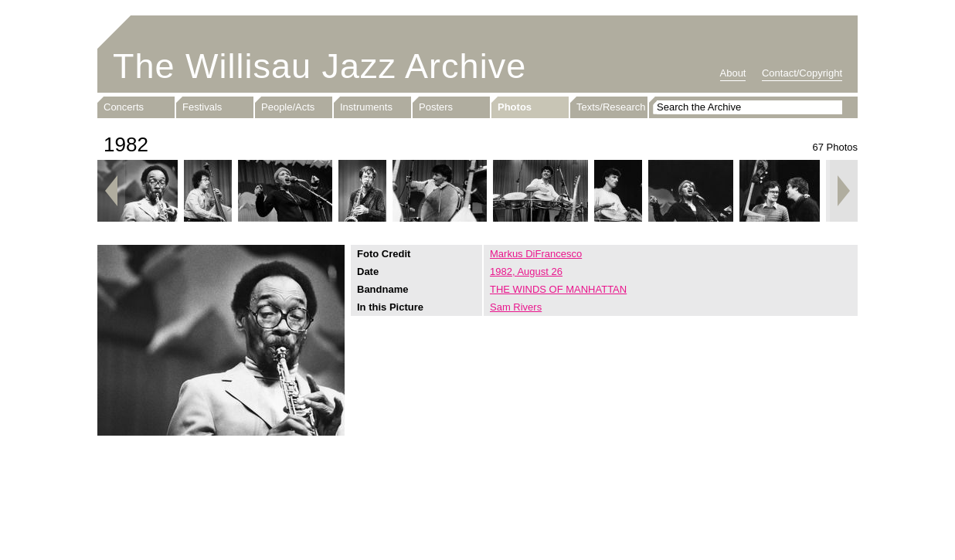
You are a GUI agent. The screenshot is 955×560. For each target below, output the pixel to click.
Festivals (202, 107)
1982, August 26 (526, 272)
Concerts (124, 107)
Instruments (366, 107)
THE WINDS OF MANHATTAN (558, 289)
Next (844, 191)
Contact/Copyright (802, 73)
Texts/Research (611, 107)
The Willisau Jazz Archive (319, 66)
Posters (436, 107)
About (733, 73)
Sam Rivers (516, 307)
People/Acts (288, 107)
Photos (515, 107)
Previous (111, 191)
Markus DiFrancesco (536, 254)
